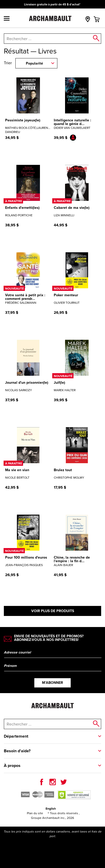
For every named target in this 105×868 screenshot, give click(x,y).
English (51, 809)
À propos (12, 766)
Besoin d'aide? (17, 751)
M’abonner (52, 683)
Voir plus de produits (53, 611)
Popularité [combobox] (34, 63)
